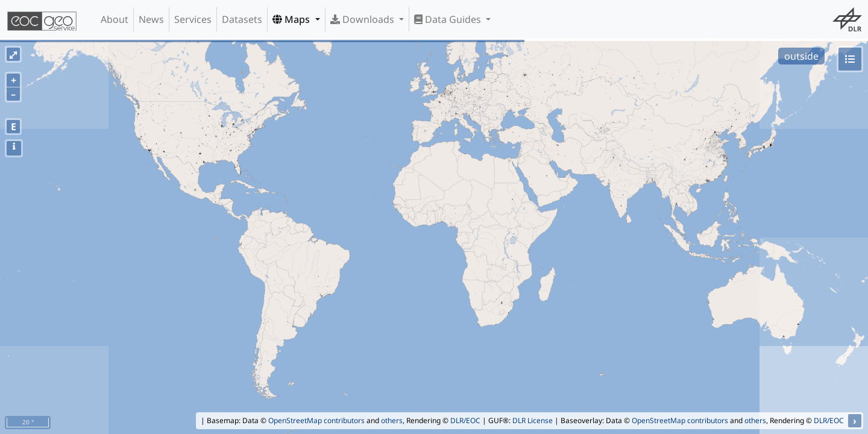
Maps (292, 19)
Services (193, 19)
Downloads (363, 19)
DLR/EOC (465, 420)
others (392, 420)
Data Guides (449, 19)
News (151, 19)
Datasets (242, 19)
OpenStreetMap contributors (316, 420)
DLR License (533, 420)
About (115, 19)
